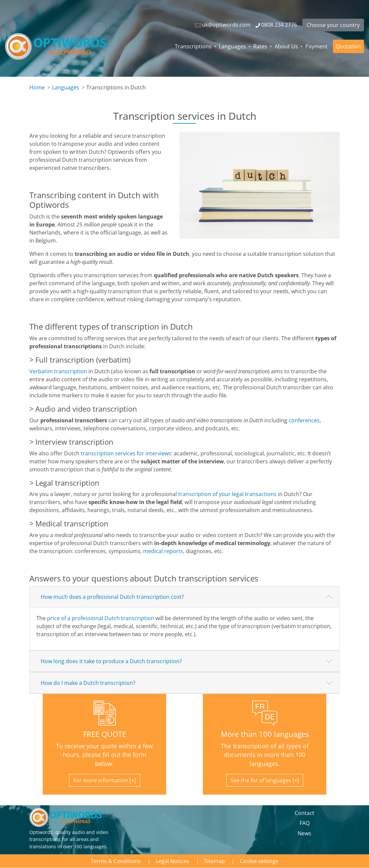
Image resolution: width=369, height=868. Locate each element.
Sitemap (215, 861)
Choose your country (333, 25)
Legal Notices (172, 861)
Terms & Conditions (116, 861)
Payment (316, 46)
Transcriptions (193, 46)
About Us (286, 46)
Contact (304, 813)
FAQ (305, 823)
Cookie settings (259, 861)
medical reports (163, 551)
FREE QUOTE (105, 734)
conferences (304, 420)
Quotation (348, 46)
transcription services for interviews (126, 453)
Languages (232, 46)
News (304, 833)
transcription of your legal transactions (227, 494)
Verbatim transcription (58, 371)
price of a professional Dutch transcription (101, 618)
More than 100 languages (265, 734)
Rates (260, 46)
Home (37, 87)
